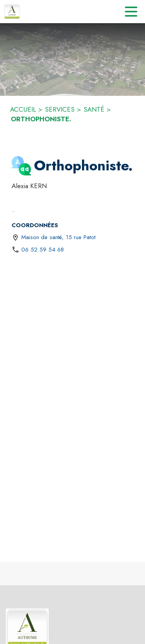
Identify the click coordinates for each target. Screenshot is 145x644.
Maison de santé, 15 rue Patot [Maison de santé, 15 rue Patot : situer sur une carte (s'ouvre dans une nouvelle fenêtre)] (58, 237)
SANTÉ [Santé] (94, 109)
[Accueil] (12, 12)
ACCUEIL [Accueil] (23, 109)
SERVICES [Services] (60, 109)
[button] (21, 166)
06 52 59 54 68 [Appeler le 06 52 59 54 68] (43, 250)
